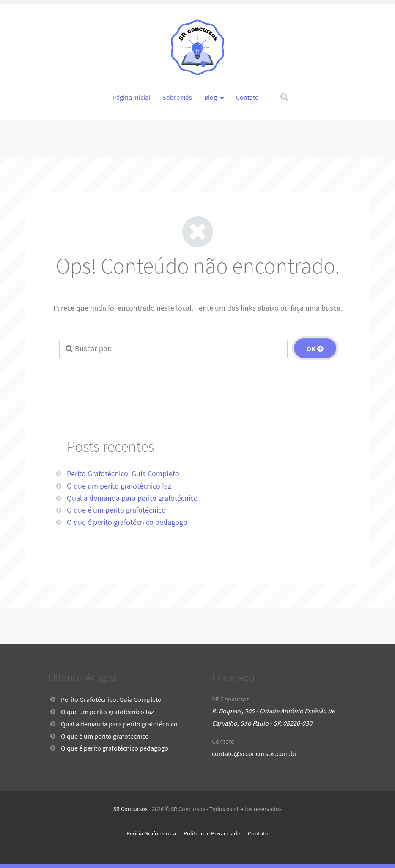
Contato (247, 97)
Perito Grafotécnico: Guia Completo (123, 474)
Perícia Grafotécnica (151, 833)
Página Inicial (132, 97)
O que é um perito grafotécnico (116, 510)
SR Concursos (130, 809)
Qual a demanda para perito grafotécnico (132, 498)
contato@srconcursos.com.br (254, 753)
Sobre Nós (177, 97)
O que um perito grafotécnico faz (119, 486)
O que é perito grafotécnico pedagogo (127, 522)
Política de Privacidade (212, 833)
